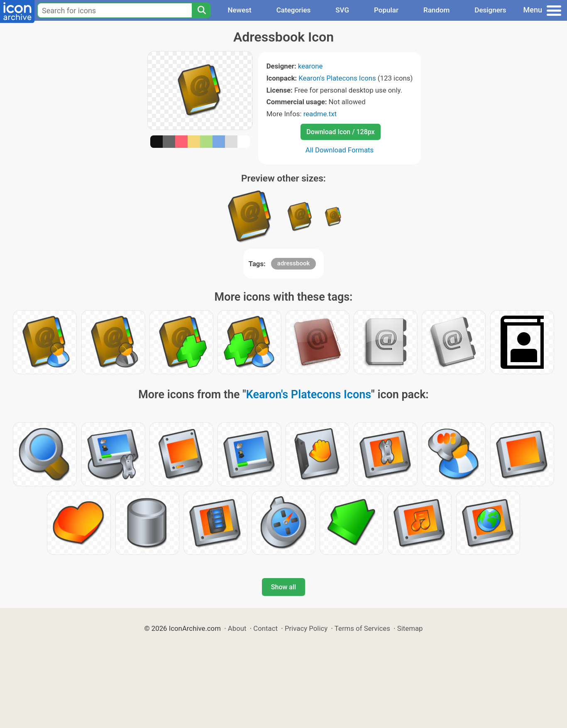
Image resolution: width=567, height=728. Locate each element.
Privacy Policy (306, 628)
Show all (283, 587)
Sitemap (410, 628)
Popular (386, 10)
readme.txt (320, 114)
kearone (310, 66)
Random (436, 10)
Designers (490, 10)
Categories (294, 10)
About (237, 628)
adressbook (293, 263)
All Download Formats (340, 150)
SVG (342, 10)
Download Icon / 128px (340, 132)
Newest (239, 10)
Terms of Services (362, 628)
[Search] (201, 10)
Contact (265, 628)
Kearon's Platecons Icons (337, 78)
